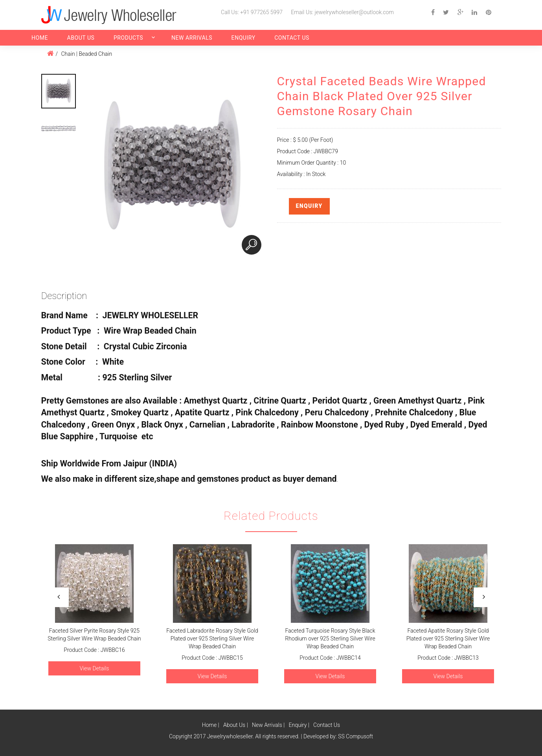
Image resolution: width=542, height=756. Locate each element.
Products (128, 38)
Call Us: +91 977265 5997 (252, 12)
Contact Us (292, 38)
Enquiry (243, 38)
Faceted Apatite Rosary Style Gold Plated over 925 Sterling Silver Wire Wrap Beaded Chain (448, 639)
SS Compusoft (356, 736)
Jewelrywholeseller (230, 736)
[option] (59, 91)
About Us (81, 38)
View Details (94, 668)
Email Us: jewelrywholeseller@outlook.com (342, 12)
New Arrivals (192, 38)
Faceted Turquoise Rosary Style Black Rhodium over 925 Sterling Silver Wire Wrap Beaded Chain (330, 639)
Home (40, 38)
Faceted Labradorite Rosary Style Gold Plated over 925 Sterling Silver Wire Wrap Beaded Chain (212, 639)
